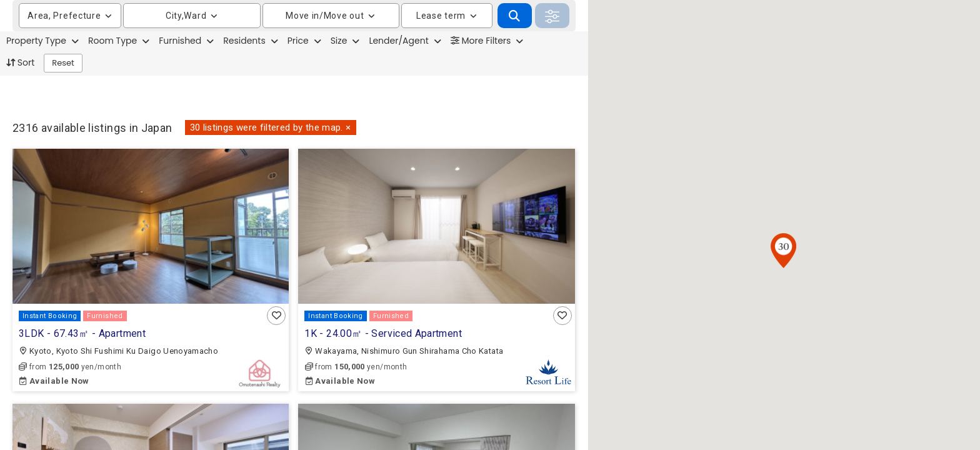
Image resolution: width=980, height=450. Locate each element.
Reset (63, 94)
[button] (276, 315)
